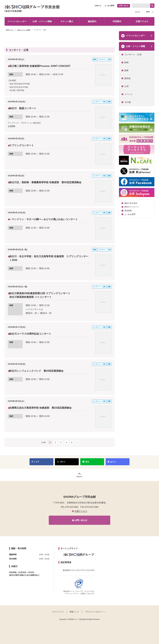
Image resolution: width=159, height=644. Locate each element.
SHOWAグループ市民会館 (32, 9)
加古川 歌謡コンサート (26, 109)
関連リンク (74, 613)
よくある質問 (109, 6)
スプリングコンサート (25, 146)
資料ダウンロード (132, 207)
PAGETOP (79, 476)
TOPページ (10, 30)
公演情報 (11, 127)
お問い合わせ (124, 6)
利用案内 (117, 21)
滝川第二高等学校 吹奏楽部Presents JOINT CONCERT (45, 66)
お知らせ (98, 6)
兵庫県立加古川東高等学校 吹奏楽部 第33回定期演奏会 (46, 409)
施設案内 (92, 21)
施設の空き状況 (131, 203)
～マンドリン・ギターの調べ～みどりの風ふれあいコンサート (49, 220)
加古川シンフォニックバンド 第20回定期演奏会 (41, 372)
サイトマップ (58, 613)
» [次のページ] (77, 444)
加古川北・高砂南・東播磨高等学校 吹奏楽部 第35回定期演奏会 (50, 185)
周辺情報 (128, 211)
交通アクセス (142, 21)
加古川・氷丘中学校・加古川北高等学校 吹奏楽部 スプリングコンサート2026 (50, 259)
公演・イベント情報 (42, 21)
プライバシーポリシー (94, 613)
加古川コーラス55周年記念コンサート (34, 335)
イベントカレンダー (17, 21)
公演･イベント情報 (24, 30)
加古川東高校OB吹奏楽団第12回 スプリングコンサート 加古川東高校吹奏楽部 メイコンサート (45, 296)
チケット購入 (67, 21)
